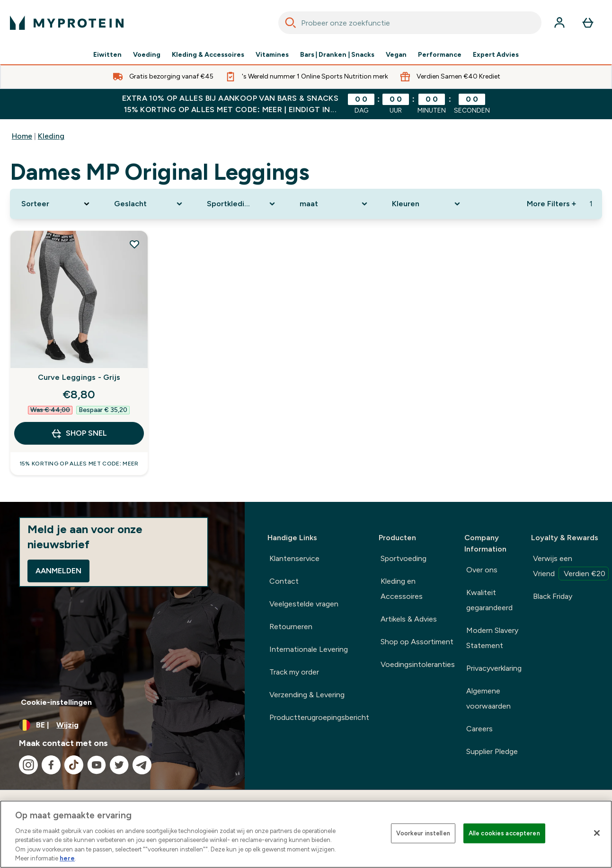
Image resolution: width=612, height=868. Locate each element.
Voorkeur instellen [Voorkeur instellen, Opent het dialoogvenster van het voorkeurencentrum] (423, 833)
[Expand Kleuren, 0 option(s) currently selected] (427, 204)
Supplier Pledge (492, 751)
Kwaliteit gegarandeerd (489, 600)
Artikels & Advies (409, 619)
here (67, 858)
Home (22, 136)
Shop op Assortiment (417, 642)
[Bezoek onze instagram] (28, 765)
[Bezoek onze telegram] (142, 765)
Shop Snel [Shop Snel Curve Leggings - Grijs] (79, 433)
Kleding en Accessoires (402, 589)
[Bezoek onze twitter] (119, 765)
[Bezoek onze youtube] (97, 765)
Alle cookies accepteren (504, 833)
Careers (479, 729)
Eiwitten (107, 55)
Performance (440, 55)
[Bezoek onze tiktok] (74, 765)
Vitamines (272, 55)
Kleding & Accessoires (208, 55)
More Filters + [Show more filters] (551, 204)
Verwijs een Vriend (571, 567)
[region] (306, 834)
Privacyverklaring (494, 668)
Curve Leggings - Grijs (79, 377)
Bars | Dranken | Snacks (337, 55)
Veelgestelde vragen (304, 604)
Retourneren (291, 627)
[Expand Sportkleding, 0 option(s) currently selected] (242, 204)
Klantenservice (294, 558)
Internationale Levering (309, 649)
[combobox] (410, 23)
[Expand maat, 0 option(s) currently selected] (335, 204)
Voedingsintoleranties (418, 664)
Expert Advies (496, 55)
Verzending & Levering (307, 695)
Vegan (396, 55)
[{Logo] (67, 23)
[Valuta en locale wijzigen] (122, 725)
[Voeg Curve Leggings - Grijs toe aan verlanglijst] (134, 244)
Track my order (294, 672)
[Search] (291, 23)
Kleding (51, 136)
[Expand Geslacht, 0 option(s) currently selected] (149, 204)
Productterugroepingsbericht (319, 717)
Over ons (482, 570)
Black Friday (553, 596)
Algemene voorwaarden (488, 698)
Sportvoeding (404, 558)
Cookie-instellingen (56, 702)
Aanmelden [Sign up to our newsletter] (58, 571)
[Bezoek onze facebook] (51, 765)
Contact (284, 581)
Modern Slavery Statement (492, 638)
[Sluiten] (597, 833)
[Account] (559, 23)
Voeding (147, 55)
